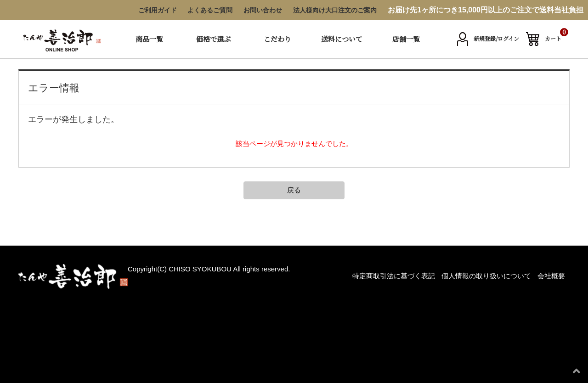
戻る (294, 190)
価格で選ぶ (213, 39)
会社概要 (551, 276)
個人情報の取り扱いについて (486, 276)
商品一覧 (149, 39)
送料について (342, 39)
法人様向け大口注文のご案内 (335, 10)
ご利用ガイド (158, 10)
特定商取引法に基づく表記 (394, 276)
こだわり (277, 39)
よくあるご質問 (210, 10)
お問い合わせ (263, 10)
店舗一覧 (406, 39)
